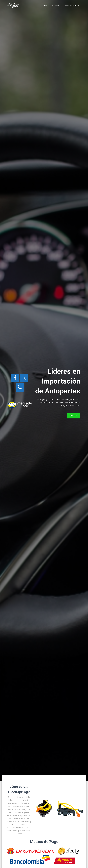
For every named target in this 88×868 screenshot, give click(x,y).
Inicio (45, 5)
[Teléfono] (20, 387)
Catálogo (56, 5)
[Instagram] (24, 378)
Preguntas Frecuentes (72, 5)
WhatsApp (73, 416)
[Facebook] (15, 378)
